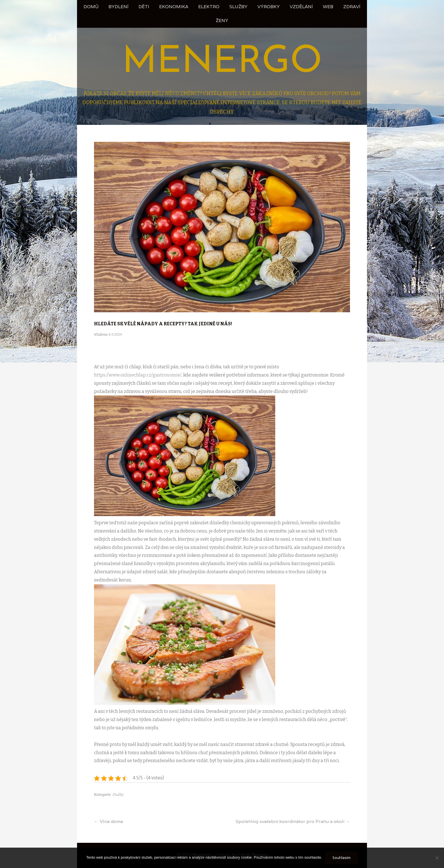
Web (328, 7)
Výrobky (269, 7)
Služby (238, 7)
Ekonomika (174, 7)
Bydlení (119, 7)
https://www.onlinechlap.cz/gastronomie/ (138, 375)
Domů (91, 7)
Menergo (222, 62)
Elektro (209, 7)
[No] (437, 858)
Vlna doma (108, 821)
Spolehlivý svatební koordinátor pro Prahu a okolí (293, 821)
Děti (144, 7)
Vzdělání (301, 7)
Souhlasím (341, 858)
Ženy (222, 21)
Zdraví (352, 7)
